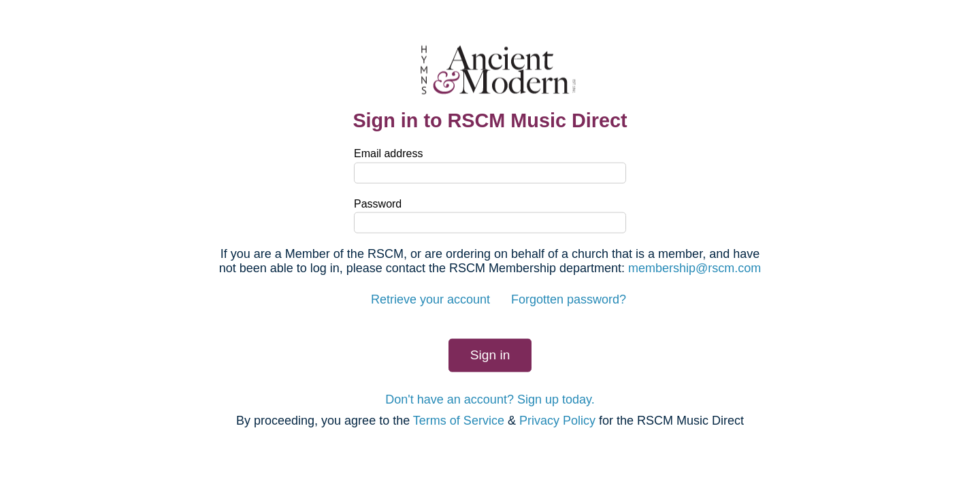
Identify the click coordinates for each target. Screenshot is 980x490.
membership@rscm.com (695, 268)
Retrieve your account (430, 299)
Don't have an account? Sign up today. (490, 399)
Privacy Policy (557, 421)
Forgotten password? (569, 299)
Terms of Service (459, 421)
